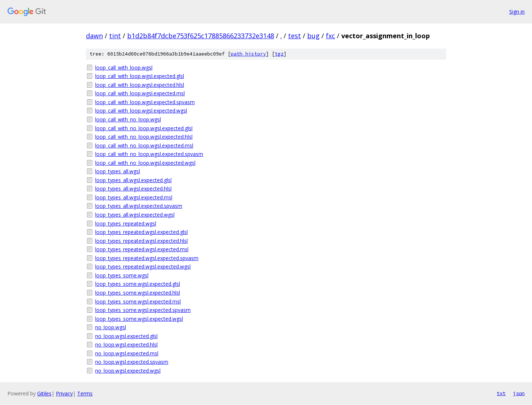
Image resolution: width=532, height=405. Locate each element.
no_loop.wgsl (111, 327)
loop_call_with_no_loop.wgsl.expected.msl (144, 145)
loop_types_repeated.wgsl (126, 223)
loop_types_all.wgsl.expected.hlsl (133, 189)
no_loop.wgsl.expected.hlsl (126, 344)
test (294, 36)
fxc (330, 36)
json (519, 393)
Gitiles (44, 393)
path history (248, 54)
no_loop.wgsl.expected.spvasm (132, 362)
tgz (279, 54)
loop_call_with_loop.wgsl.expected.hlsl (140, 85)
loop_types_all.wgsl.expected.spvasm (139, 206)
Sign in (517, 12)
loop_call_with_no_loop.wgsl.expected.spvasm (149, 154)
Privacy (64, 393)
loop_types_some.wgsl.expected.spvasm (143, 310)
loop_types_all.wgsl (118, 171)
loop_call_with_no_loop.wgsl (128, 119)
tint (115, 36)
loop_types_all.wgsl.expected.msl (134, 197)
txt (501, 393)
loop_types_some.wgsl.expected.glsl (138, 284)
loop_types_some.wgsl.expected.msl (138, 301)
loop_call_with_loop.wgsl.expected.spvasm (145, 102)
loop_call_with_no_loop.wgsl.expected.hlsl (144, 137)
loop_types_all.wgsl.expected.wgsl (135, 215)
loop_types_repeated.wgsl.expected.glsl (141, 232)
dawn (94, 36)
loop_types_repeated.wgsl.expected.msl (142, 249)
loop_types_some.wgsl (122, 275)
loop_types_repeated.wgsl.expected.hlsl (141, 241)
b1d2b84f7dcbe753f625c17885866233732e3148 (201, 36)
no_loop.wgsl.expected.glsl (126, 336)
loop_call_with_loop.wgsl (124, 67)
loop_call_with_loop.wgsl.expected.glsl (140, 76)
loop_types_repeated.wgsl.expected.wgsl (143, 267)
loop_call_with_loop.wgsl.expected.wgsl (141, 111)
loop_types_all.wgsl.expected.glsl (133, 180)
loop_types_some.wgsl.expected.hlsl (138, 293)
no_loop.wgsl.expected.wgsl (128, 371)
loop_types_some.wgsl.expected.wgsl (139, 319)
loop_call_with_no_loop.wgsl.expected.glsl (144, 128)
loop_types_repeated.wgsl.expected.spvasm (147, 258)
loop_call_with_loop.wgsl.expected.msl (140, 93)
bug (313, 36)
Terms (85, 393)
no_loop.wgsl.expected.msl (127, 353)
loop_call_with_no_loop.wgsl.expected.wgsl (145, 163)
